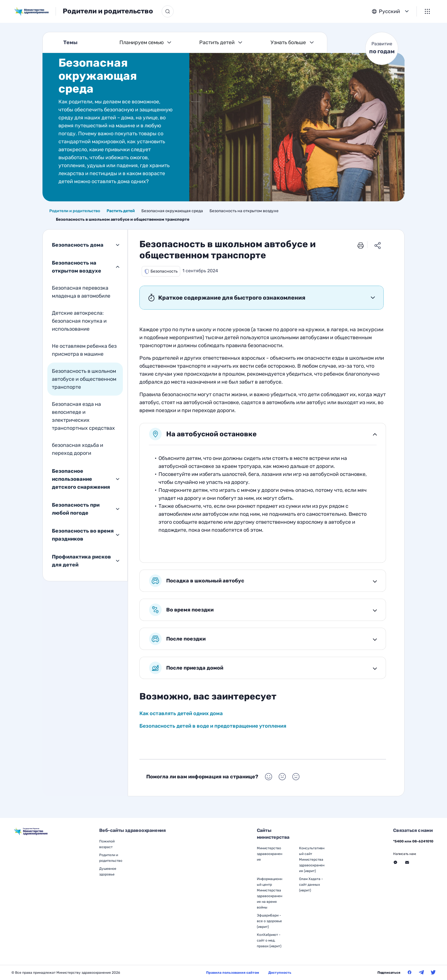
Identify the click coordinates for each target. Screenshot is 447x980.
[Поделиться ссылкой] (378, 245)
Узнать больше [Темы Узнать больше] (288, 42)
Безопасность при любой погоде (76, 509)
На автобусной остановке (203, 434)
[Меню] (427, 11)
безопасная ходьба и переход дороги (78, 449)
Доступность (280, 973)
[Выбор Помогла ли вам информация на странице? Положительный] (269, 777)
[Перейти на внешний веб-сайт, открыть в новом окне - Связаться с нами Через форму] (407, 862)
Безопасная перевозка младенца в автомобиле (81, 292)
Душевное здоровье (108, 871)
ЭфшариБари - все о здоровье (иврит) (269, 921)
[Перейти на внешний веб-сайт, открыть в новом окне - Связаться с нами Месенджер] (395, 862)
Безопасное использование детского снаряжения (81, 479)
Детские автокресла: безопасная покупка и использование (79, 321)
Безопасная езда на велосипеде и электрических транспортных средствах (83, 416)
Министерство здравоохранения (270, 854)
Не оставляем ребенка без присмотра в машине (84, 350)
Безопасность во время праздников (83, 535)
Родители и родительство (108, 11)
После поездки (177, 639)
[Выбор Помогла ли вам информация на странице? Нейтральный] (282, 777)
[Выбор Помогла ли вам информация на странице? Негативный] (296, 777)
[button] (161, 271)
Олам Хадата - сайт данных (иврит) (311, 885)
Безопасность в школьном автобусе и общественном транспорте (84, 379)
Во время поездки (181, 610)
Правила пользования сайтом (233, 973)
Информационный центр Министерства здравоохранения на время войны (270, 893)
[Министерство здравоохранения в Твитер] (433, 972)
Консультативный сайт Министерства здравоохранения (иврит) (312, 860)
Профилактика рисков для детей (81, 561)
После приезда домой (186, 668)
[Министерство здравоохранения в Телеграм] (421, 972)
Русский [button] (389, 11)
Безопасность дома (78, 245)
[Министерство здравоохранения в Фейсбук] (410, 972)
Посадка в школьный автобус (197, 581)
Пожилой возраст (107, 844)
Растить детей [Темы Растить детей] (217, 42)
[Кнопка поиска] (168, 11)
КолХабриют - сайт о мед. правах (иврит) (269, 940)
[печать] (361, 245)
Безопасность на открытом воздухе (77, 267)
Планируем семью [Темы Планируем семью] (142, 42)
